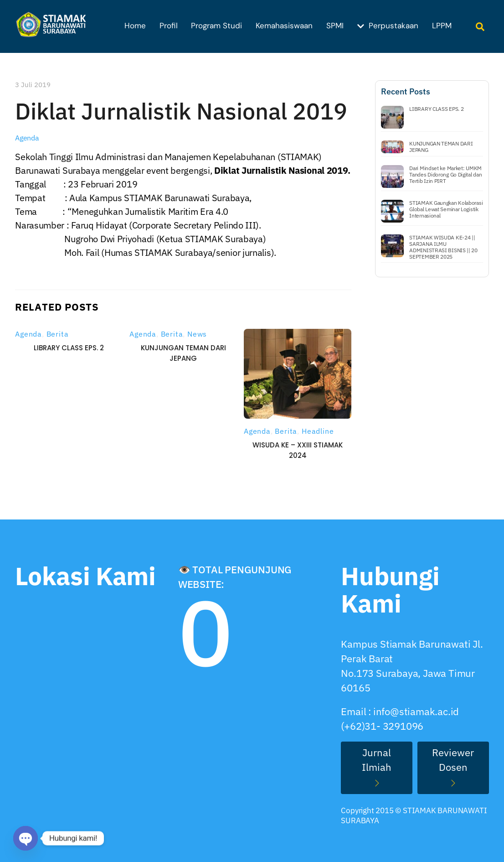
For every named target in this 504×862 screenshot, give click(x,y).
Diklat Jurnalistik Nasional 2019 (181, 111)
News (197, 334)
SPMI (335, 26)
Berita (58, 334)
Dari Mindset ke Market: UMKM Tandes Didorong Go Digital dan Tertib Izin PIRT (445, 175)
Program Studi (216, 26)
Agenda (27, 138)
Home (135, 26)
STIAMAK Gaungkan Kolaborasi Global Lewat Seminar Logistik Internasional (446, 209)
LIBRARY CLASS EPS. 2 (69, 348)
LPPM (442, 26)
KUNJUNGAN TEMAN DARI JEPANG (441, 147)
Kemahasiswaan (284, 26)
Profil (169, 26)
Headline (318, 431)
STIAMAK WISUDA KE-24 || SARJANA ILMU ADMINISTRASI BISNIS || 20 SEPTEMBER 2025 (443, 247)
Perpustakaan (388, 26)
